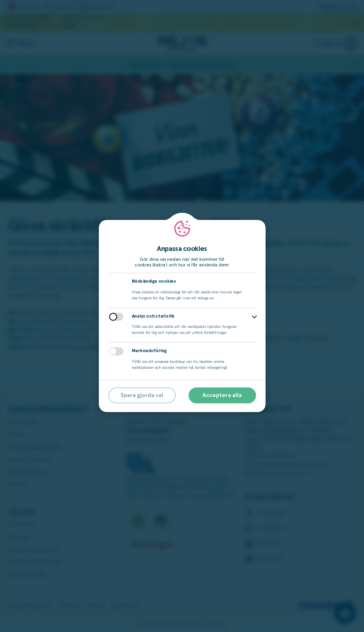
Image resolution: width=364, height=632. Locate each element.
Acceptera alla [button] (222, 395)
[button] (254, 317)
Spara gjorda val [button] (142, 395)
